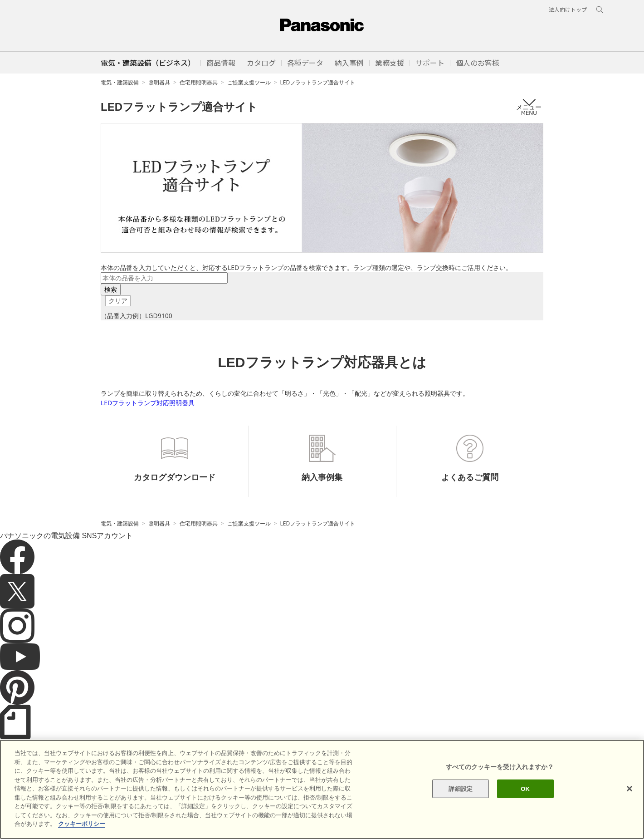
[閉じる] (629, 789)
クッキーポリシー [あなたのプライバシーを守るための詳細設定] (82, 824)
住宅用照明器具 (199, 82)
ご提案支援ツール (249, 82)
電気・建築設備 (120, 82)
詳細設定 (461, 788)
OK (525, 788)
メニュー (529, 107)
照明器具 (159, 82)
